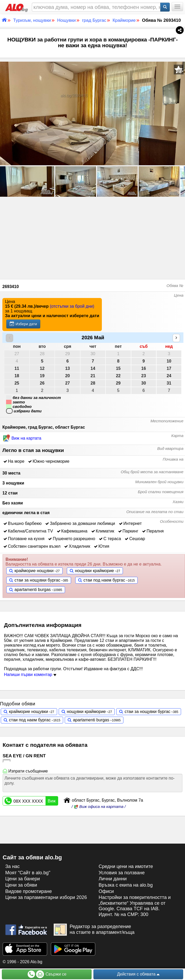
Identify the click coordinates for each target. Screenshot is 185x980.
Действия (138, 974)
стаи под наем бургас (104, 580)
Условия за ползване (122, 873)
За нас (12, 866)
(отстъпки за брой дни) (72, 306)
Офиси (106, 891)
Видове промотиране (29, 891)
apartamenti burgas (33, 590)
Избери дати (23, 324)
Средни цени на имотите (126, 866)
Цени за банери (23, 879)
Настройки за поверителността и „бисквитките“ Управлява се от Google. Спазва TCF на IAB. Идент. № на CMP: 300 (135, 906)
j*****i (7, 760)
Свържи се (47, 974)
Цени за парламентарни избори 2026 (46, 897)
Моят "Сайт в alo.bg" (28, 873)
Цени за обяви (21, 885)
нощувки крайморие (94, 571)
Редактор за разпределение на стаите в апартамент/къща (94, 930)
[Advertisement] (92, 237)
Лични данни (113, 879)
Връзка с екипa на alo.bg (126, 885)
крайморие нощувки (34, 571)
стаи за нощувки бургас (37, 580)
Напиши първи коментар (30, 675)
